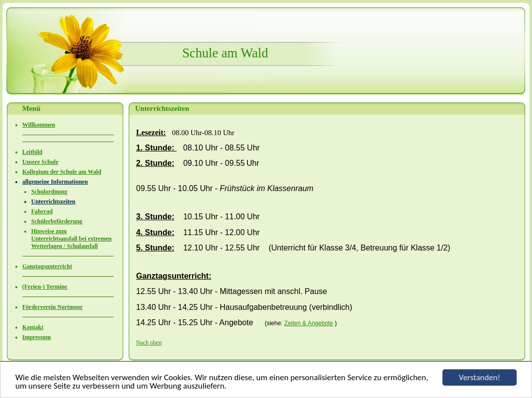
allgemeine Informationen (55, 182)
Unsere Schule (40, 162)
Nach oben (149, 343)
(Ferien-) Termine (45, 287)
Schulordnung (49, 192)
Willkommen (39, 125)
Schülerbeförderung (57, 221)
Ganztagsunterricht (47, 266)
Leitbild (32, 152)
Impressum (37, 337)
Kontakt (33, 327)
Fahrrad (42, 211)
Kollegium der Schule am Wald (62, 172)
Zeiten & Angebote (309, 323)
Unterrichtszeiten (53, 201)
